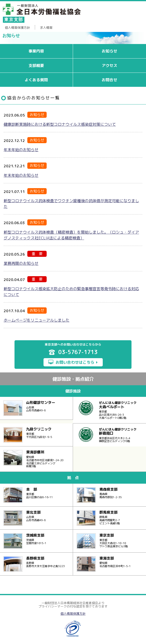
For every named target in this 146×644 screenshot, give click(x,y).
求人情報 (46, 28)
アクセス (109, 66)
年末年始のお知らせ (21, 150)
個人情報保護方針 (17, 28)
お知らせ (109, 51)
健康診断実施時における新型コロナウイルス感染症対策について (60, 124)
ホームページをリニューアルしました (36, 320)
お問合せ (109, 80)
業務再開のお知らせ (21, 263)
